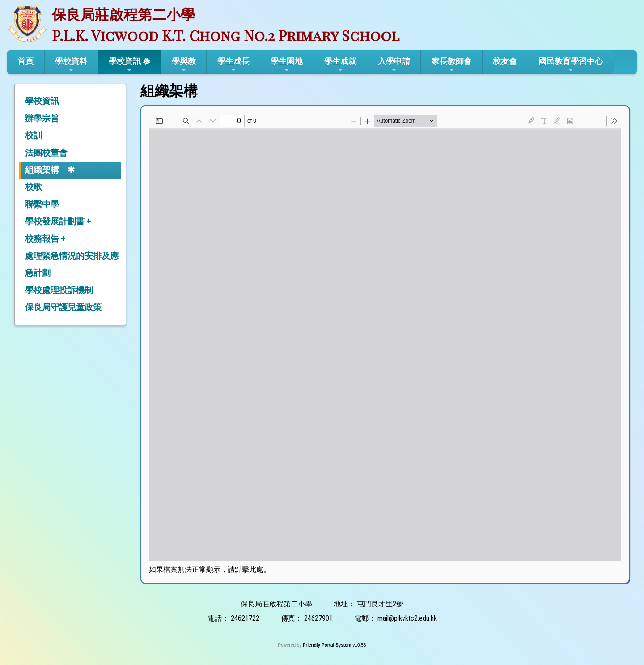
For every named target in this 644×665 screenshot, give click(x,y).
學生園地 (287, 65)
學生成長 (233, 65)
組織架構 (42, 170)
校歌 (34, 187)
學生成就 (340, 65)
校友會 (505, 61)
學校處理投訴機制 (59, 290)
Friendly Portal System (328, 645)
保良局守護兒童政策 (63, 307)
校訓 (34, 135)
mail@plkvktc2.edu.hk (407, 618)
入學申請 (394, 65)
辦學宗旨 (42, 118)
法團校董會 (46, 153)
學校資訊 (125, 65)
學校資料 (71, 65)
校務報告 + (45, 239)
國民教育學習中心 (571, 65)
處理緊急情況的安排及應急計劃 (72, 264)
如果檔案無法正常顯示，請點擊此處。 (210, 569)
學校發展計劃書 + (58, 221)
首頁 (25, 61)
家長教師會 (452, 65)
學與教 (184, 65)
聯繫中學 (42, 204)
